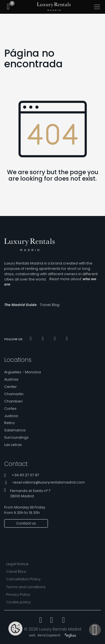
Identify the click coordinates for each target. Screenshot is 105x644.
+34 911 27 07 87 (25, 475)
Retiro (10, 423)
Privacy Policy (18, 594)
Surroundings (16, 437)
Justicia (11, 416)
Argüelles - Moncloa (23, 372)
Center (11, 387)
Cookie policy (18, 602)
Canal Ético (16, 571)
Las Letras (13, 445)
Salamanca (15, 430)
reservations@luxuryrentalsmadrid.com (49, 483)
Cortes (10, 409)
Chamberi (13, 401)
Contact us (26, 523)
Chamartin (14, 394)
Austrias (11, 379)
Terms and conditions (26, 587)
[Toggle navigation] (97, 7)
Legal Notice (17, 564)
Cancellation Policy (23, 579)
